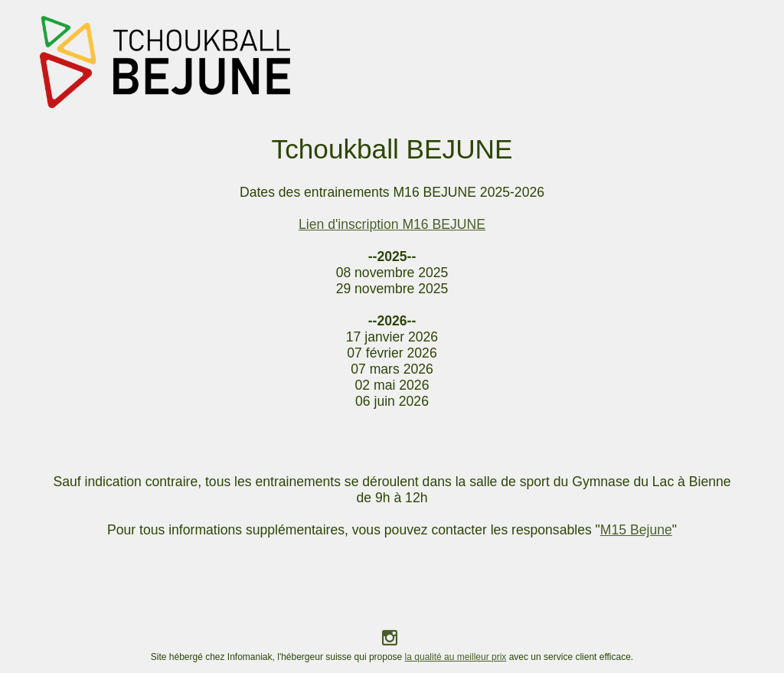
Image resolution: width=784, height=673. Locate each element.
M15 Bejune (636, 530)
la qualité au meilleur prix (456, 657)
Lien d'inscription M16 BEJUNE (392, 224)
